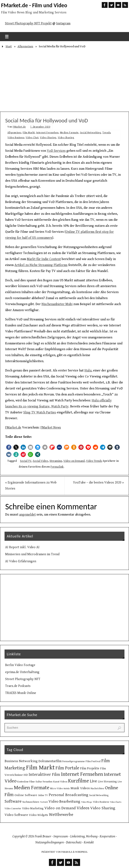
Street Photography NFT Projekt (28, 23)
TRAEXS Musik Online (21, 693)
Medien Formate (69, 133)
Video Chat (32, 138)
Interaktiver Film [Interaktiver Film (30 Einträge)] (44, 775)
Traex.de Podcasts (18, 686)
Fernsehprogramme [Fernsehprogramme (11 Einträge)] (74, 761)
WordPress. (81, 852)
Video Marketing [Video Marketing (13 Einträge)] (33, 808)
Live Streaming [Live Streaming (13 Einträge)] (107, 782)
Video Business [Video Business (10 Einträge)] (101, 802)
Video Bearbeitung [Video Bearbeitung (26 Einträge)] (64, 801)
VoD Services (56, 151)
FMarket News (51, 428)
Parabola (67, 852)
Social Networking (91, 133)
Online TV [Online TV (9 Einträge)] (43, 795)
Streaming (56, 461)
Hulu (88, 371)
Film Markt (29, 133)
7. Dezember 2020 (40, 127)
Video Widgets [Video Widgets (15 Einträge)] (38, 815)
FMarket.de (19, 127)
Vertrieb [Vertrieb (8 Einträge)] (44, 802)
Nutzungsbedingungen (50, 842)
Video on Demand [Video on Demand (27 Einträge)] (60, 808)
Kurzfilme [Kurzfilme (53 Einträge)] (79, 781)
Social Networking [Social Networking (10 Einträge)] (99, 795)
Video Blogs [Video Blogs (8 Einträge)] (87, 802)
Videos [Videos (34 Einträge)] (83, 808)
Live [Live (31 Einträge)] (93, 781)
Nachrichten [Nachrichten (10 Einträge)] (97, 788)
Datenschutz (74, 842)
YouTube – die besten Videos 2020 (98, 483)
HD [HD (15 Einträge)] (26, 775)
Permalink (57, 467)
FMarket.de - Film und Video (34, 5)
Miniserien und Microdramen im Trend (32, 554)
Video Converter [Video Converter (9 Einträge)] (13, 809)
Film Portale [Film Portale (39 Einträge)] (67, 768)
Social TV (26, 461)
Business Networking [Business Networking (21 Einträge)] (21, 761)
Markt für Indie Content (44, 259)
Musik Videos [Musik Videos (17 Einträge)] (80, 788)
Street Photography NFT (23, 679)
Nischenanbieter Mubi (57, 304)
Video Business (16, 138)
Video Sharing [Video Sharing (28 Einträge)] (103, 808)
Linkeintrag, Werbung (84, 836)
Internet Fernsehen (47, 133)
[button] (9, 447)
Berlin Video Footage (20, 665)
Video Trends (94, 461)
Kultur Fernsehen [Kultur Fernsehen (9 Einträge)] (44, 782)
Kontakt (89, 842)
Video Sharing (48, 138)
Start (9, 46)
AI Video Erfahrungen (21, 561)
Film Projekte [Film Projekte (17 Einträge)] (90, 768)
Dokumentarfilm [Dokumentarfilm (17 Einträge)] (50, 761)
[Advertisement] (64, 81)
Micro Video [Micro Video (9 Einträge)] (56, 789)
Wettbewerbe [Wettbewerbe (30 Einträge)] (61, 815)
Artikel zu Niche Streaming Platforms (41, 265)
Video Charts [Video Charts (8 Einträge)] (116, 802)
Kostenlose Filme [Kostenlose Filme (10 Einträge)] (26, 782)
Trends (106, 133)
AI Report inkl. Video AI (22, 547)
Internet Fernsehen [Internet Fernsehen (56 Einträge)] (82, 774)
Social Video (40, 461)
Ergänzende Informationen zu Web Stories (31, 486)
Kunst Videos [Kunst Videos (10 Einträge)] (60, 782)
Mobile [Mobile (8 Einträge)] (67, 789)
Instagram (63, 23)
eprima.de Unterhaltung (22, 672)
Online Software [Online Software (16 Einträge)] (26, 795)
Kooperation (107, 836)
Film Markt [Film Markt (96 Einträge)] (40, 768)
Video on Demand (74, 461)
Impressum (61, 836)
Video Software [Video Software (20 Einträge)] (16, 815)
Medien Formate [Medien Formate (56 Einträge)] (32, 788)
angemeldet (27, 515)
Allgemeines (25, 46)
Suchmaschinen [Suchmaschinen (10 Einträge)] (31, 802)
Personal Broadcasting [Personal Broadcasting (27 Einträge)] (69, 795)
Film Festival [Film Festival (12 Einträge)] (93, 761)
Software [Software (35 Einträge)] (13, 801)
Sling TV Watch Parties (40, 413)
